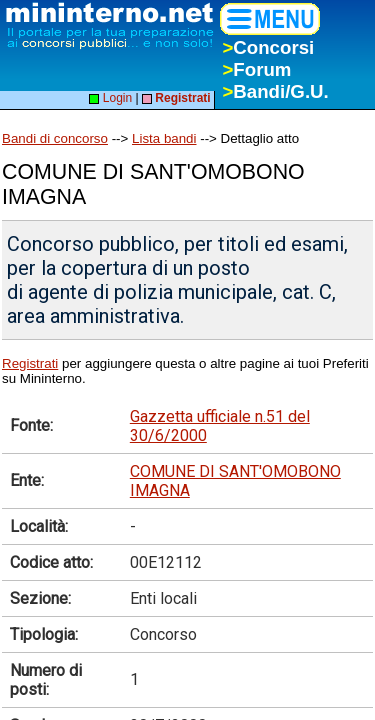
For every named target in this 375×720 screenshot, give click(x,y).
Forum (256, 69)
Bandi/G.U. (275, 91)
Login (110, 98)
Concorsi (268, 47)
